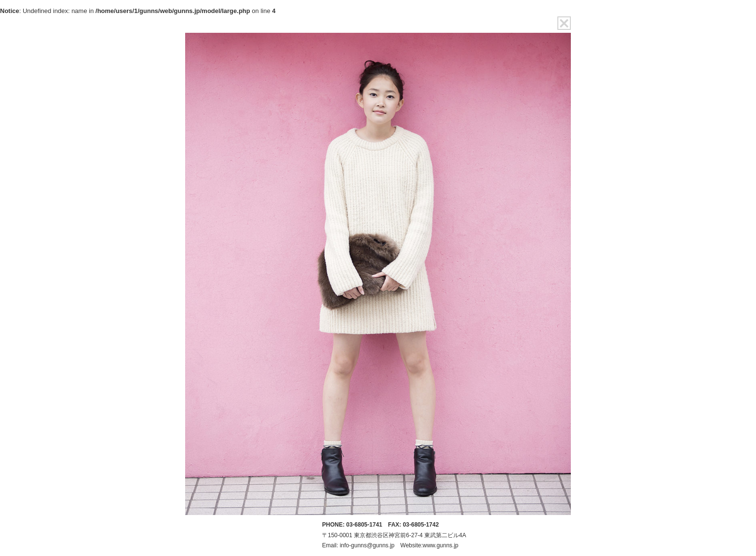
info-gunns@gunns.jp (367, 545)
